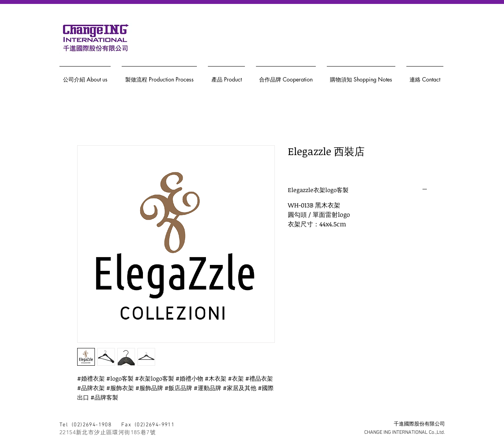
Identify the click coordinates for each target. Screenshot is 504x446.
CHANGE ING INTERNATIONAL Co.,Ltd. (405, 433)
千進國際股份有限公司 (419, 424)
